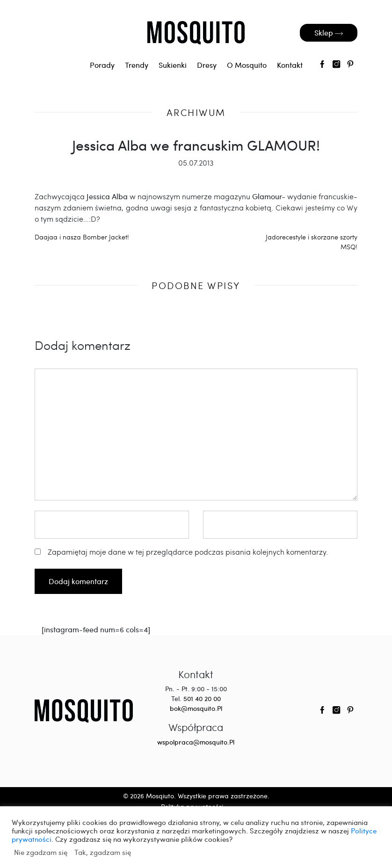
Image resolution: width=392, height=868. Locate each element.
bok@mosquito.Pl (196, 708)
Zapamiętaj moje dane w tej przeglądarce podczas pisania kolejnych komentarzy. (188, 552)
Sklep (329, 33)
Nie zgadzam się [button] (41, 852)
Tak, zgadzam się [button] (103, 852)
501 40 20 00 (202, 698)
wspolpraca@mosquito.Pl (196, 742)
